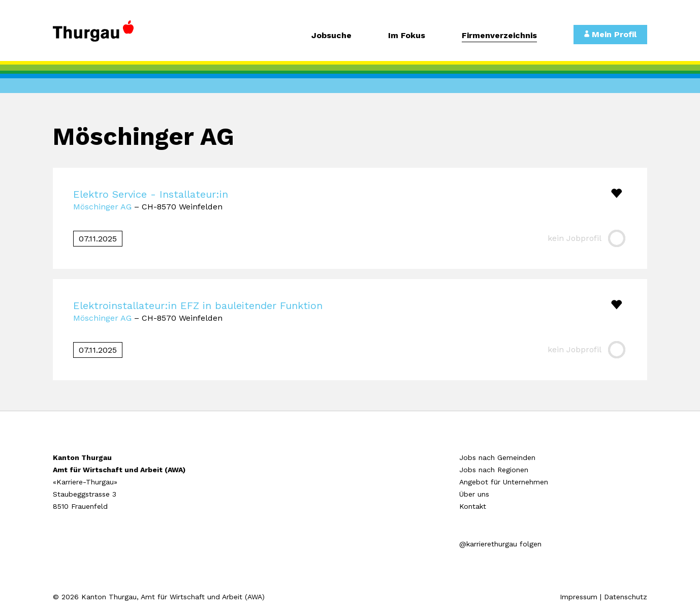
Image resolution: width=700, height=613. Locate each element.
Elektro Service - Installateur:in (151, 194)
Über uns (474, 494)
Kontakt (473, 506)
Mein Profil (610, 34)
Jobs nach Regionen (494, 470)
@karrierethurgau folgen (500, 544)
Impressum (579, 597)
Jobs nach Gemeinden (497, 457)
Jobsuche (331, 36)
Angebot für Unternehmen (504, 482)
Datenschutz (626, 597)
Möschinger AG (102, 207)
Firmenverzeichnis (499, 36)
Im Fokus (407, 36)
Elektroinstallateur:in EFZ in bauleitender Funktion (198, 305)
